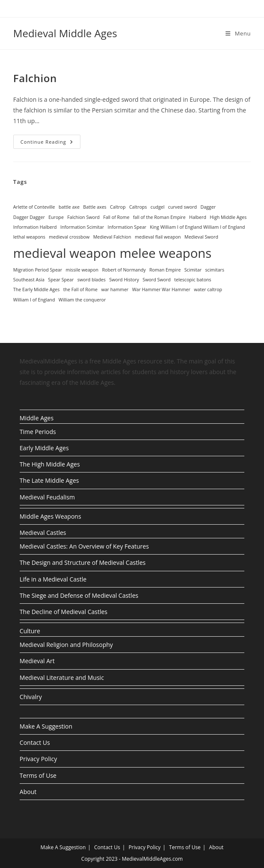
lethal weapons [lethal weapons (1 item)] (29, 237)
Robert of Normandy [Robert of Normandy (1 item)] (124, 270)
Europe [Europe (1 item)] (56, 217)
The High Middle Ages (50, 464)
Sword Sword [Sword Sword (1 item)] (157, 280)
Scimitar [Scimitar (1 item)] (193, 270)
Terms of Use (38, 775)
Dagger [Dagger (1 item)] (208, 207)
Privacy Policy (38, 759)
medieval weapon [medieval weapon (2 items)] (65, 253)
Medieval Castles (43, 533)
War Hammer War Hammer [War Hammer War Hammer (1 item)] (161, 289)
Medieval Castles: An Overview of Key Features (84, 546)
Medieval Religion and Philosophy (66, 645)
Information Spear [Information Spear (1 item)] (127, 227)
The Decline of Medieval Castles (64, 612)
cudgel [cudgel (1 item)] (158, 207)
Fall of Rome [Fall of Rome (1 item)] (116, 217)
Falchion (35, 78)
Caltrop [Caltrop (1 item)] (118, 207)
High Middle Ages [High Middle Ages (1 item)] (228, 217)
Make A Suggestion (46, 726)
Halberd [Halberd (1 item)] (198, 217)
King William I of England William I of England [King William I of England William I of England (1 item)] (197, 227)
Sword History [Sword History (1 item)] (124, 280)
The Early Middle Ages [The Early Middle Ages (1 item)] (37, 289)
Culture (30, 631)
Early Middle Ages (44, 448)
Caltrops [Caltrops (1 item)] (138, 207)
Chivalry (31, 697)
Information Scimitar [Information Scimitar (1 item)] (82, 227)
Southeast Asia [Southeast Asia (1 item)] (29, 280)
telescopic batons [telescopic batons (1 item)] (193, 280)
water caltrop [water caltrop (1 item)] (208, 289)
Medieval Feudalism (47, 497)
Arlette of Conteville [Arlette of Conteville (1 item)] (34, 207)
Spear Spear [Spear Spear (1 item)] (61, 280)
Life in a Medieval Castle (53, 579)
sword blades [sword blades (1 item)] (92, 280)
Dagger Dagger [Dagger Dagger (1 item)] (29, 217)
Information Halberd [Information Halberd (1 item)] (35, 227)
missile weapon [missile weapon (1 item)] (82, 270)
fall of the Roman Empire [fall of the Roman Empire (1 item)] (159, 217)
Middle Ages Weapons (50, 516)
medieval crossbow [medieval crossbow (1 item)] (69, 237)
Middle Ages (37, 418)
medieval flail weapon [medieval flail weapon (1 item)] (158, 237)
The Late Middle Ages (49, 480)
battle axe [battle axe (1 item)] (69, 207)
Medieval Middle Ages (65, 33)
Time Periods (38, 432)
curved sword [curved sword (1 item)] (182, 207)
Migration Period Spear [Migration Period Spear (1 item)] (38, 270)
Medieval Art (37, 661)
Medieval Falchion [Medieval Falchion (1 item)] (112, 237)
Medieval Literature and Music (62, 678)
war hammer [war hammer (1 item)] (115, 289)
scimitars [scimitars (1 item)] (215, 270)
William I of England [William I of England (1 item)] (34, 300)
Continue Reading (50, 142)
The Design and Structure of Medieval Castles (83, 562)
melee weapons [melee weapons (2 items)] (166, 253)
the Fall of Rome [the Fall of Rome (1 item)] (80, 289)
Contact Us (35, 743)
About (28, 792)
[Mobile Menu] (238, 33)
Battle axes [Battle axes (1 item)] (95, 207)
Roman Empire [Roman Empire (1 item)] (165, 270)
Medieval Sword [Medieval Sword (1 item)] (201, 237)
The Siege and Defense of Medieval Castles (79, 595)
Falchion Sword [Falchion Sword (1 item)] (83, 217)
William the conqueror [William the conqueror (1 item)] (82, 300)
